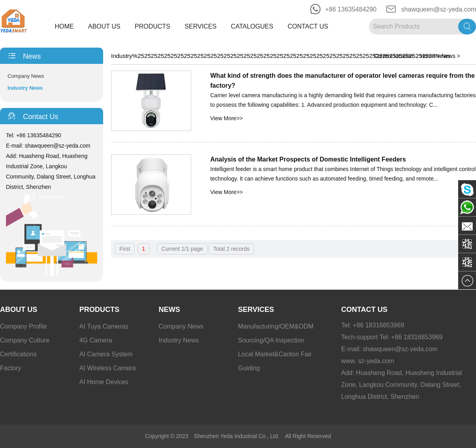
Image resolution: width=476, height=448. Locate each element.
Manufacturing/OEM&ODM (276, 326)
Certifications (18, 354)
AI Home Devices (104, 382)
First (125, 249)
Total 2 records (231, 249)
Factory (11, 368)
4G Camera (96, 340)
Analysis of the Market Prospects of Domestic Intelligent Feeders (308, 159)
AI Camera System (106, 354)
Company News (26, 76)
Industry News (25, 88)
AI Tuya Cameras (104, 326)
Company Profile (23, 326)
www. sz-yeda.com (368, 361)
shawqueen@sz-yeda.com (439, 9)
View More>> (226, 118)
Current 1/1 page (182, 249)
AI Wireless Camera (107, 368)
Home (64, 26)
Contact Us (308, 26)
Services (201, 26)
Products (153, 26)
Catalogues (252, 26)
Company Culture (25, 340)
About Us (104, 26)
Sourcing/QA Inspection (271, 340)
